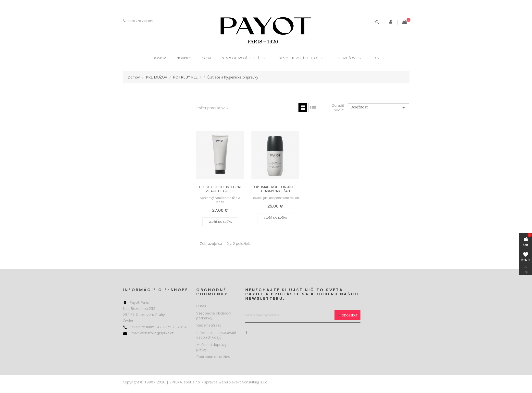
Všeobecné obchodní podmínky (214, 315)
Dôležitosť (378, 108)
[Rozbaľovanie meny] (128, 21)
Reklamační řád (209, 325)
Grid (303, 107)
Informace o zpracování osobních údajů (216, 335)
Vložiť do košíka (220, 222)
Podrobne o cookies (213, 356)
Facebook (246, 332)
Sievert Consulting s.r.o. (248, 382)
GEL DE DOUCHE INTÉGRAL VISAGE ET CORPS (220, 189)
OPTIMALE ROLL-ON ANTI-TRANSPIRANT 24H (275, 189)
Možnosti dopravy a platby (213, 347)
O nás (201, 306)
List (313, 107)
